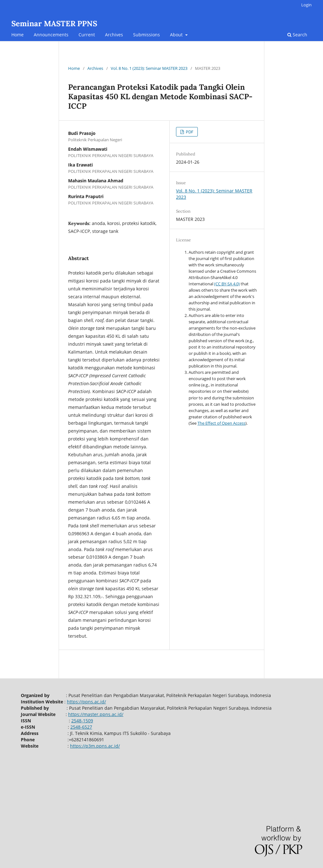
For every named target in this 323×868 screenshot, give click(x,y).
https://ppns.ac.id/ (86, 702)
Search (297, 35)
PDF (189, 132)
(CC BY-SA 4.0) (227, 284)
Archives (114, 35)
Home (18, 35)
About (177, 35)
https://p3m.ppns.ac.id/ (95, 746)
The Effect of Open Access (221, 423)
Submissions (147, 35)
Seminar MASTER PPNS (54, 24)
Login (306, 5)
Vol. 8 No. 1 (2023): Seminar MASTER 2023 (149, 68)
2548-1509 (82, 721)
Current (87, 35)
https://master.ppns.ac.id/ (96, 714)
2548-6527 (81, 727)
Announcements (51, 35)
